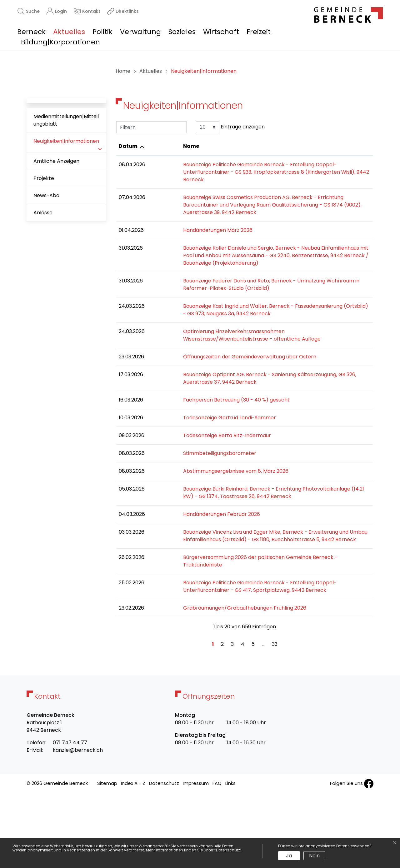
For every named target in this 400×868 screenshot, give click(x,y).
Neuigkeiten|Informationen (66, 240)
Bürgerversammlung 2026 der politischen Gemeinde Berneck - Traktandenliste (248, 639)
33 (275, 718)
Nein (314, 856)
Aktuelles (69, 32)
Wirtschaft (221, 32)
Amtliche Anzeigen (56, 258)
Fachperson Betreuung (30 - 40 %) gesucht (204, 481)
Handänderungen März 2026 (185, 312)
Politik (102, 32)
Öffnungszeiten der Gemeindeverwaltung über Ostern (217, 438)
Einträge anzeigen (230, 224)
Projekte (44, 275)
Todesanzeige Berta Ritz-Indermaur (194, 517)
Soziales (182, 32)
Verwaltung (140, 32)
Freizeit (259, 32)
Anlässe (43, 309)
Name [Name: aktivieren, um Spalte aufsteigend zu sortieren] (158, 243)
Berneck (31, 32)
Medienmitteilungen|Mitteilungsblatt (66, 217)
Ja (289, 856)
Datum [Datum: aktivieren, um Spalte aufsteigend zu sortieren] (128, 243)
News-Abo (46, 292)
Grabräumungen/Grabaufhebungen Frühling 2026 (212, 682)
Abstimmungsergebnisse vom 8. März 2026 (203, 553)
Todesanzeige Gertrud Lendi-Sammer (197, 499)
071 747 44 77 (70, 817)
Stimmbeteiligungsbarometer (187, 535)
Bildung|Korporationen (60, 42)
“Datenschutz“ (228, 850)
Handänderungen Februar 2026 (189, 596)
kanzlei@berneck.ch (78, 824)
